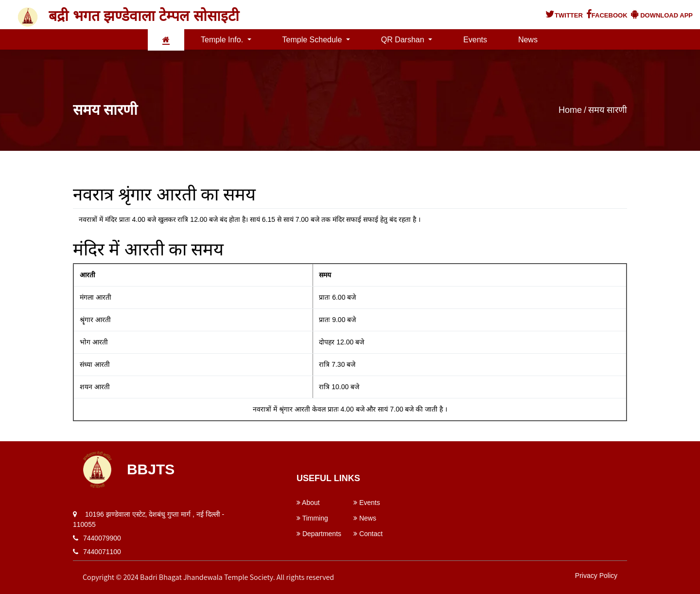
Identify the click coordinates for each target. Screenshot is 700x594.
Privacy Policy (596, 576)
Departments (319, 534)
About (308, 503)
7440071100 (102, 552)
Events (475, 40)
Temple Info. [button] (223, 40)
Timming (312, 518)
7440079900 (102, 538)
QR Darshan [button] (404, 40)
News (528, 40)
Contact (368, 534)
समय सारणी (608, 110)
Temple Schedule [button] (313, 40)
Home (570, 110)
